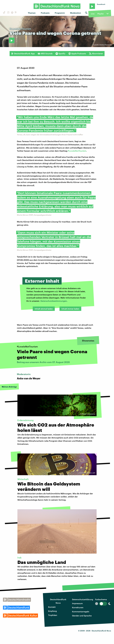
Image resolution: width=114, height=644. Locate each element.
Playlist (100, 14)
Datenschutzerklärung (83, 599)
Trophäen (53, 615)
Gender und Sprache (82, 616)
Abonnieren (96, 54)
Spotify (60, 54)
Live (93, 14)
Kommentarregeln (81, 611)
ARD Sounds (45, 54)
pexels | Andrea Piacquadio (103, 45)
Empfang (52, 611)
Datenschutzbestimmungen (54, 301)
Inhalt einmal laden (44, 309)
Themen (32, 13)
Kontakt (52, 607)
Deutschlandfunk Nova (58, 601)
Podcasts (45, 13)
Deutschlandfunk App (23, 54)
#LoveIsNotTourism (77, 151)
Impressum (77, 603)
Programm (60, 13)
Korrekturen (78, 607)
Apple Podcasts (77, 54)
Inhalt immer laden (70, 309)
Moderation (76, 13)
